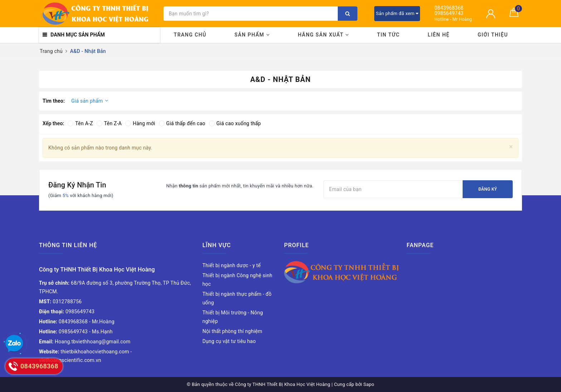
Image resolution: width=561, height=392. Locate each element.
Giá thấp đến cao (182, 123)
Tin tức (389, 35)
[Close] (511, 147)
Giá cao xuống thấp (235, 123)
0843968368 (449, 8)
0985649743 (449, 13)
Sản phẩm (252, 35)
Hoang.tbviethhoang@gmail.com (85, 342)
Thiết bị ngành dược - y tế (232, 265)
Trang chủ (190, 35)
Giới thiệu (493, 35)
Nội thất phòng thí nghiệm (232, 331)
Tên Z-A (109, 123)
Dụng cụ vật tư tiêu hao (229, 341)
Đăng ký (488, 189)
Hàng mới (140, 123)
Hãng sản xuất (324, 35)
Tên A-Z (80, 123)
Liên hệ (439, 35)
